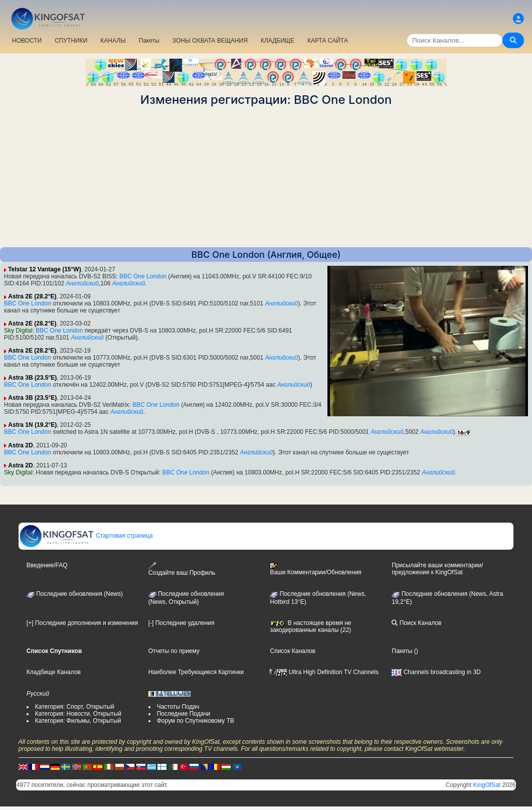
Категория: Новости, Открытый (78, 714)
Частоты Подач (178, 707)
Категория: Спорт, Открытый (75, 707)
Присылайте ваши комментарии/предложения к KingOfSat (437, 569)
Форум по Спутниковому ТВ (196, 721)
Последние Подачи (184, 714)
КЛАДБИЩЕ (278, 41)
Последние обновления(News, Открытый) (186, 598)
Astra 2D (20, 445)
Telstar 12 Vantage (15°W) (44, 269)
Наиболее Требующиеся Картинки (196, 672)
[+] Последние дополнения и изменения (82, 623)
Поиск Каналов (416, 623)
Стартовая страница (86, 536)
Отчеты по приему (174, 651)
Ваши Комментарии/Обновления (315, 569)
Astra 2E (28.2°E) (32, 296)
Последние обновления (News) (75, 594)
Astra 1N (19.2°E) (32, 425)
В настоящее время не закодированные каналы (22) (310, 626)
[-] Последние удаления (182, 623)
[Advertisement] (266, 177)
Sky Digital (18, 331)
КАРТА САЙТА (328, 41)
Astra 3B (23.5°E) (32, 378)
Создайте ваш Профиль (182, 569)
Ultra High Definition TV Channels (324, 672)
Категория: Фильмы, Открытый (78, 721)
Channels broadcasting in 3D (436, 672)
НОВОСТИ (27, 41)
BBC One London (143, 276)
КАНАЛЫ (113, 41)
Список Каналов (292, 651)
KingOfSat (487, 785)
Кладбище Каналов (54, 672)
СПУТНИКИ (71, 41)
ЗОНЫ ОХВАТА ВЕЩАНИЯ (210, 41)
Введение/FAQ (47, 565)
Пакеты (149, 41)
